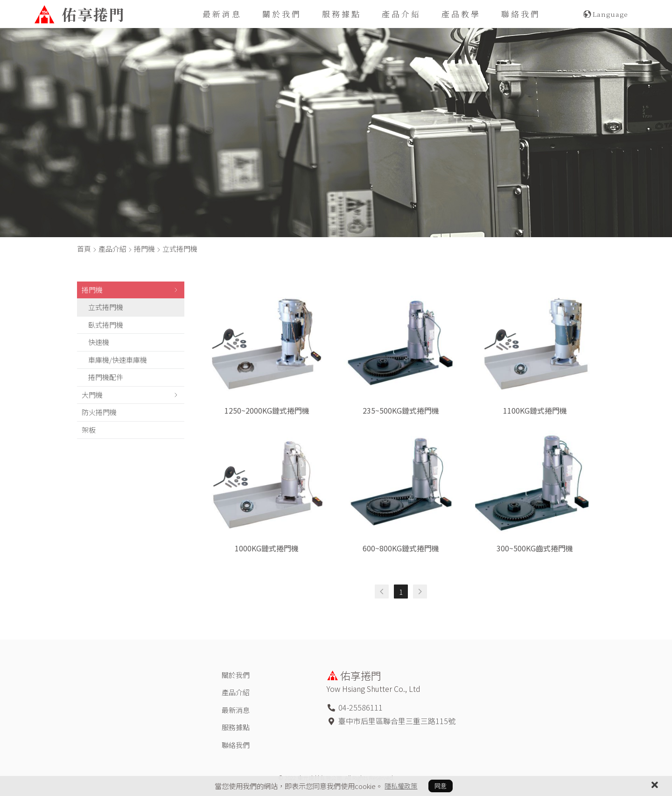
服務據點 (342, 14)
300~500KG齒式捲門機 (535, 548)
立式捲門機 (180, 249)
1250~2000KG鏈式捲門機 (267, 410)
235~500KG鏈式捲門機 (401, 410)
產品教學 (461, 14)
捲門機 (144, 249)
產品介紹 (401, 14)
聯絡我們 (521, 14)
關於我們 (282, 14)
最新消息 (222, 14)
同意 (441, 786)
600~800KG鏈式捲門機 (401, 548)
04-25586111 (360, 707)
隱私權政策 (401, 786)
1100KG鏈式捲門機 (535, 410)
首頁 (84, 249)
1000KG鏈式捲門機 (267, 548)
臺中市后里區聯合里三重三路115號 (397, 721)
